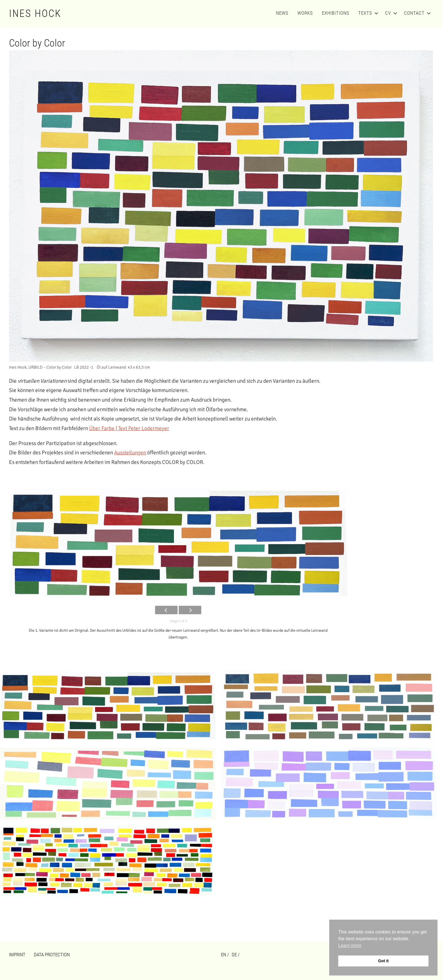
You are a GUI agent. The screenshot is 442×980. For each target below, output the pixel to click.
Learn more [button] (350, 945)
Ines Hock (35, 14)
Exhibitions (336, 13)
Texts (367, 13)
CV (390, 13)
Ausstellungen (130, 453)
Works (305, 13)
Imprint (17, 955)
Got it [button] (383, 961)
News (282, 13)
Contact (416, 13)
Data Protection (52, 955)
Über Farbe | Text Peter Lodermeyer (129, 428)
